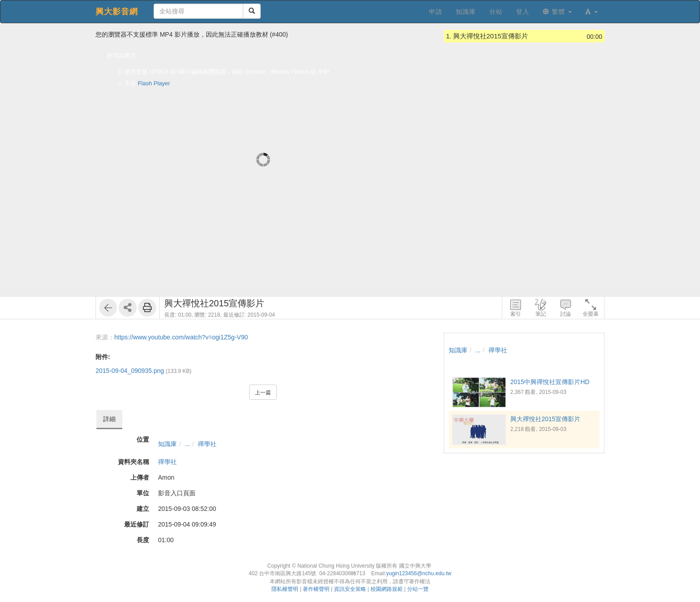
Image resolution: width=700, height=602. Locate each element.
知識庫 (167, 444)
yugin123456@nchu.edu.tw (419, 573)
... (187, 444)
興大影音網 (117, 12)
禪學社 (207, 444)
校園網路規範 (387, 589)
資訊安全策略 (350, 589)
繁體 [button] (557, 12)
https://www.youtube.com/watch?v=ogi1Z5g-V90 (181, 337)
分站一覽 (418, 589)
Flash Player (154, 83)
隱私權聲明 (285, 589)
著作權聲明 (316, 589)
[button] (592, 12)
